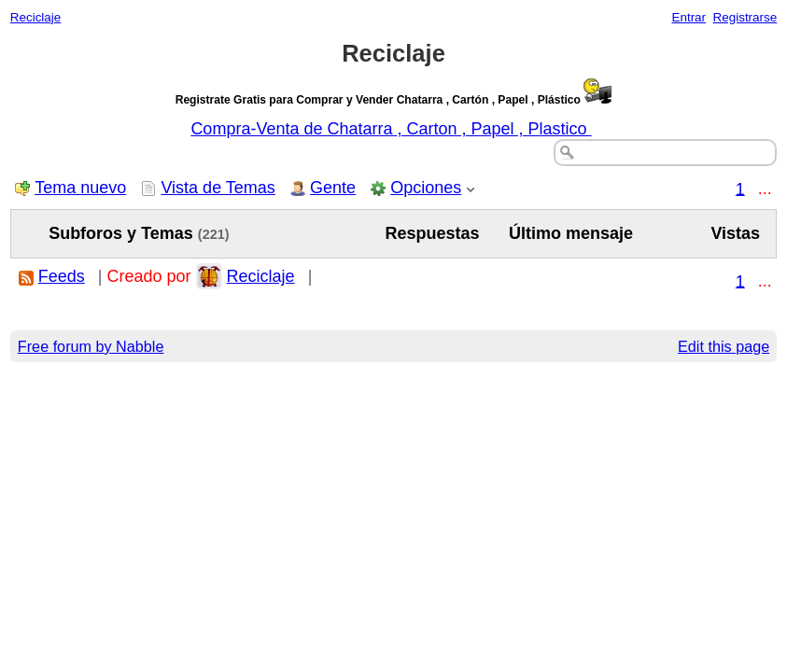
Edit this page (724, 346)
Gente (333, 188)
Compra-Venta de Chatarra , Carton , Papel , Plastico (391, 129)
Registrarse (745, 17)
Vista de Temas (218, 188)
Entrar (689, 17)
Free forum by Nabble (91, 346)
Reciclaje (36, 17)
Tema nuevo (80, 188)
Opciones (426, 188)
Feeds (62, 276)
